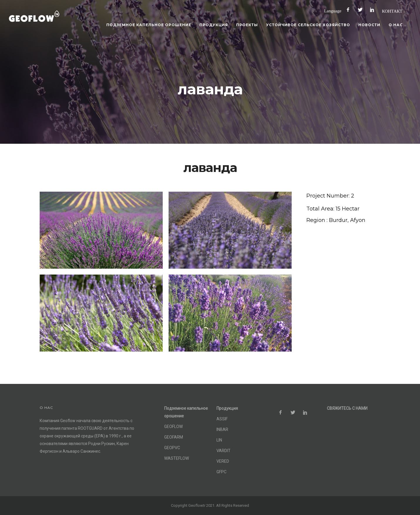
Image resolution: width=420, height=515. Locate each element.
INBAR (222, 429)
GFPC (221, 472)
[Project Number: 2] (330, 196)
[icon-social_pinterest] (374, 10)
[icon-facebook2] (350, 10)
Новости (369, 25)
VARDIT (224, 451)
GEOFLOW (173, 427)
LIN (219, 440)
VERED (223, 461)
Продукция (214, 25)
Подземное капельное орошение (149, 25)
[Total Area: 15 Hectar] (333, 209)
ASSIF (222, 419)
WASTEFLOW (177, 458)
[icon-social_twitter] (362, 10)
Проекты (247, 25)
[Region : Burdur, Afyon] (336, 220)
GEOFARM (174, 437)
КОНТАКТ (392, 11)
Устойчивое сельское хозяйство (308, 25)
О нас (396, 25)
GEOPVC (172, 448)
